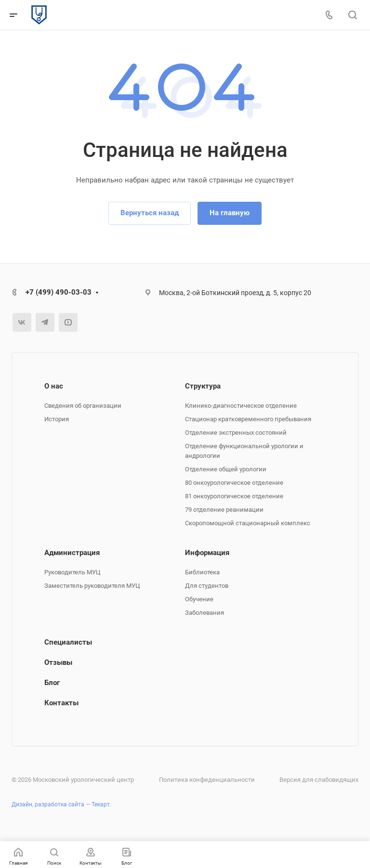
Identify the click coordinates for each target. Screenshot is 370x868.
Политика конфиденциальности (207, 780)
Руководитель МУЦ (73, 572)
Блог (52, 683)
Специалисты (68, 642)
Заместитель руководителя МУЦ (92, 586)
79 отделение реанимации (224, 510)
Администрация (72, 553)
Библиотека (202, 572)
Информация (207, 553)
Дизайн (22, 804)
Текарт (101, 804)
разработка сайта (59, 804)
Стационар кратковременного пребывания (248, 419)
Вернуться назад (150, 213)
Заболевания (205, 613)
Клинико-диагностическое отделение (241, 406)
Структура (203, 386)
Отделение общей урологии (226, 469)
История (57, 419)
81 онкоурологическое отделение (234, 496)
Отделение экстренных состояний (236, 433)
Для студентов (207, 586)
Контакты (61, 703)
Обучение (199, 599)
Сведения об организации (83, 406)
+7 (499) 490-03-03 (59, 292)
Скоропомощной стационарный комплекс (248, 523)
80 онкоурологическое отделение (234, 483)
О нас (54, 386)
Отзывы (58, 662)
